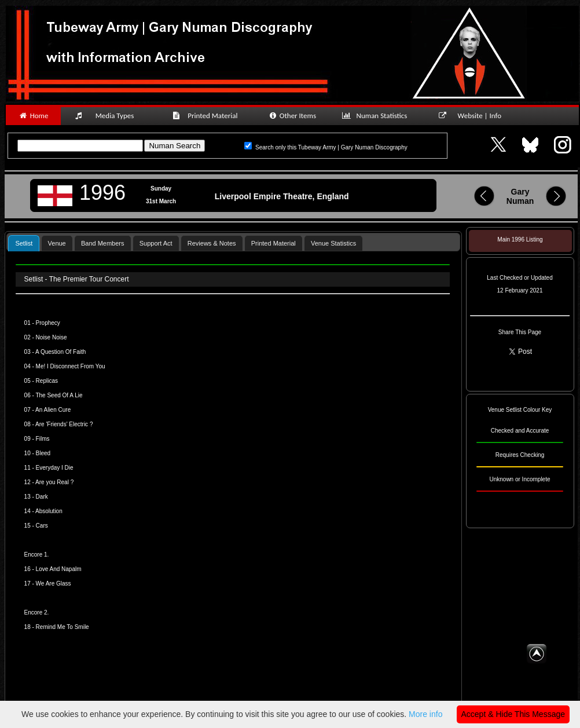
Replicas (47, 381)
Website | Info (474, 116)
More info (425, 714)
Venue (57, 243)
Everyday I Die (55, 468)
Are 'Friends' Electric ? (64, 424)
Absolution (49, 511)
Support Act (156, 243)
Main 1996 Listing (520, 239)
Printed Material (207, 116)
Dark (42, 497)
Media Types (109, 116)
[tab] (24, 243)
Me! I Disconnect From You (71, 366)
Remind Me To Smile (63, 627)
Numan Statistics (377, 116)
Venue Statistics (333, 243)
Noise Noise (52, 337)
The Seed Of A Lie (59, 395)
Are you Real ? (54, 482)
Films (43, 439)
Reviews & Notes (212, 243)
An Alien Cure (53, 410)
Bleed (43, 453)
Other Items (292, 116)
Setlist (24, 243)
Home (33, 116)
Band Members (103, 243)
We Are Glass (54, 584)
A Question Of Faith (60, 352)
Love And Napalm (59, 569)
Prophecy (48, 323)
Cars (42, 526)
